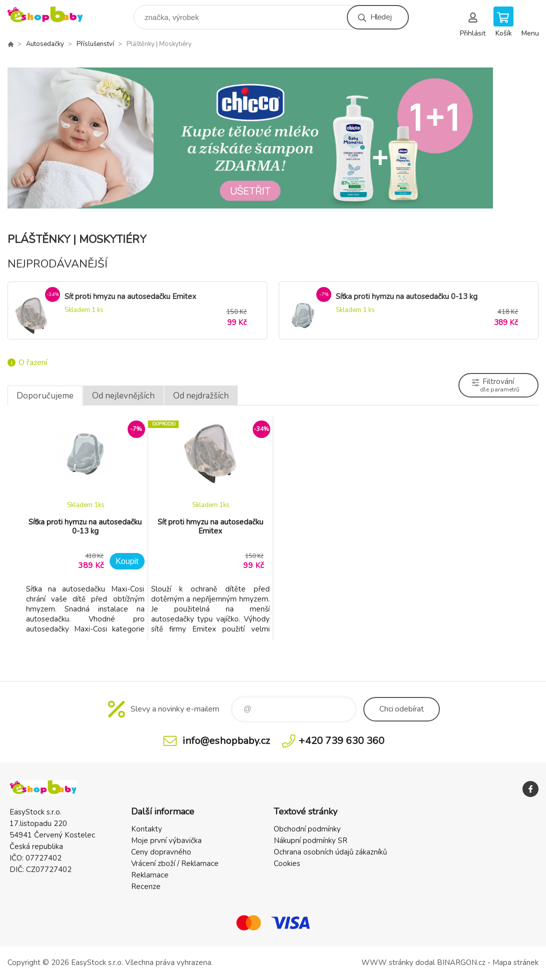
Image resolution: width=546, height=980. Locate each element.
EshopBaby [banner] (52, 15)
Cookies (287, 863)
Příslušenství (95, 44)
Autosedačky (45, 44)
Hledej (381, 17)
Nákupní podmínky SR (311, 840)
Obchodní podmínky (307, 829)
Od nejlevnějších (123, 396)
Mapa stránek (515, 962)
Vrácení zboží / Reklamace (175, 863)
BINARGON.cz (461, 962)
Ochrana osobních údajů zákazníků (330, 852)
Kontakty (147, 829)
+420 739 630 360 (342, 741)
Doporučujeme (45, 396)
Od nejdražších (201, 396)
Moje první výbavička (166, 840)
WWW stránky (387, 962)
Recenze (146, 886)
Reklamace (150, 875)
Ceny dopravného (161, 852)
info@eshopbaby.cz (226, 741)
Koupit (127, 561)
